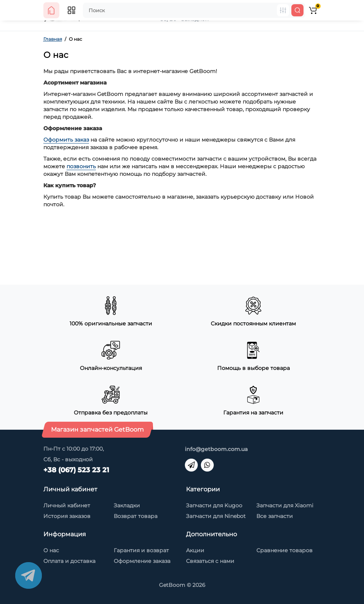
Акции (195, 550)
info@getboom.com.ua (216, 449)
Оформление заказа (142, 561)
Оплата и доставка (69, 561)
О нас (51, 550)
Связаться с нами (210, 561)
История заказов (67, 516)
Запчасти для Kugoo (214, 505)
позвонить (81, 166)
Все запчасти (275, 516)
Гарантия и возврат (141, 550)
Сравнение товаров (285, 550)
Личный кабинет (67, 505)
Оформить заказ (66, 140)
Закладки (127, 505)
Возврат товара (136, 516)
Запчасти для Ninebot (216, 516)
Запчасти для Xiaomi (285, 505)
